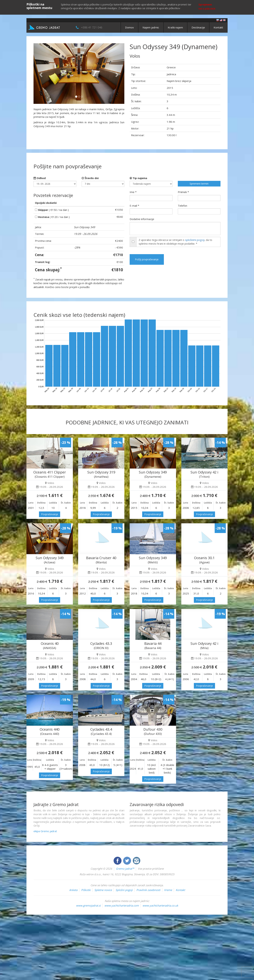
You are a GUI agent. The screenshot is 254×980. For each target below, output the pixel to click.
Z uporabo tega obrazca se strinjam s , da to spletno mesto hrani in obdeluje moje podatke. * (175, 242)
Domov (129, 27)
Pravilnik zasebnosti (148, 890)
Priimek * (183, 192)
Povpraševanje (50, 514)
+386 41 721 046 (92, 27)
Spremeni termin (199, 184)
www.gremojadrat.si (88, 905)
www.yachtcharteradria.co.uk (160, 905)
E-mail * (134, 206)
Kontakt (218, 27)
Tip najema (138, 178)
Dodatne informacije (142, 219)
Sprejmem (205, 4)
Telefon (182, 206)
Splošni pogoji (124, 890)
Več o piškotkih (207, 9)
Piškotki (86, 890)
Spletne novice (103, 890)
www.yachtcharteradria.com (122, 905)
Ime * (133, 192)
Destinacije (198, 27)
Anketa (73, 890)
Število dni (90, 178)
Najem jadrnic (151, 27)
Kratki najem (175, 27)
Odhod (40, 178)
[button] (40, 74)
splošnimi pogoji (195, 240)
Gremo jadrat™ (125, 869)
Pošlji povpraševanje (147, 259)
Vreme (168, 890)
